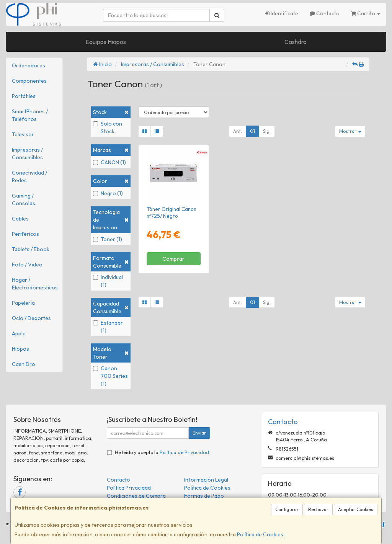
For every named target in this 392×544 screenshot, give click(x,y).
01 (252, 131)
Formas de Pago (204, 496)
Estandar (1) (108, 327)
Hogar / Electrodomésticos (35, 284)
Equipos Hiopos (106, 42)
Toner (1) (108, 239)
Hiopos (20, 349)
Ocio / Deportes (31, 318)
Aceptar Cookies (356, 509)
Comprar (173, 259)
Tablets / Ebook (31, 249)
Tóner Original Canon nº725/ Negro (171, 212)
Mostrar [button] (350, 131)
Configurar (287, 509)
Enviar (199, 433)
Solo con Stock (108, 127)
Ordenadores (29, 65)
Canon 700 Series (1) (110, 376)
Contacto (325, 13)
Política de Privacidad (184, 452)
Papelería (23, 303)
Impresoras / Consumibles (27, 154)
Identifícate (282, 13)
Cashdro (296, 42)
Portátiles (24, 96)
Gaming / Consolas (24, 199)
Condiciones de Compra (136, 496)
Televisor (23, 134)
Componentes (29, 81)
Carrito (366, 13)
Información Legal (206, 480)
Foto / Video (27, 265)
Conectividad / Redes (29, 176)
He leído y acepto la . (163, 452)
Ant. (238, 131)
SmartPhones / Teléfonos (30, 115)
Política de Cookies (260, 534)
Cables (20, 219)
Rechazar (318, 509)
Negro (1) (108, 193)
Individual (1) (108, 281)
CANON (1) (109, 162)
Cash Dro (24, 364)
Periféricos (25, 234)
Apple (19, 333)
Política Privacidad (129, 488)
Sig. (267, 131)
